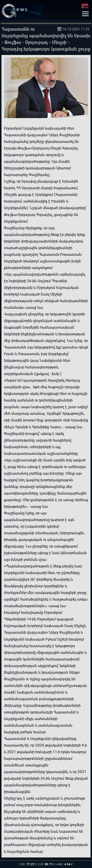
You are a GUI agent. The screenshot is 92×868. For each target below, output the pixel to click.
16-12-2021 (71, 29)
